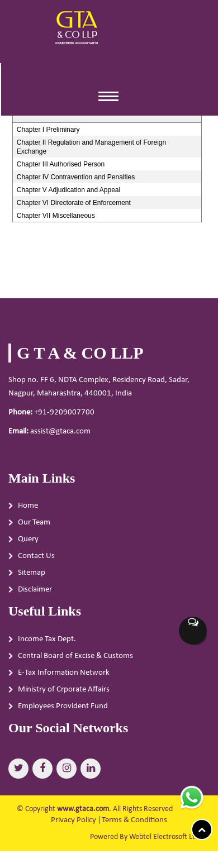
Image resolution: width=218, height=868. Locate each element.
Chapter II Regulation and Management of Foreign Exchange (92, 147)
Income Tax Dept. (47, 643)
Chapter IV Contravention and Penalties (76, 177)
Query (28, 544)
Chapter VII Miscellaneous (56, 216)
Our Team (34, 527)
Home (28, 510)
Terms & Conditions (134, 820)
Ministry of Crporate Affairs (64, 693)
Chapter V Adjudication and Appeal (68, 190)
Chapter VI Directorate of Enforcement (74, 203)
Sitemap (32, 577)
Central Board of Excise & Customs (75, 660)
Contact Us (36, 561)
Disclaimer (35, 594)
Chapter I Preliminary (48, 130)
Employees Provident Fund (63, 710)
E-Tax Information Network (64, 677)
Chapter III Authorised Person (61, 164)
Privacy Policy (74, 820)
